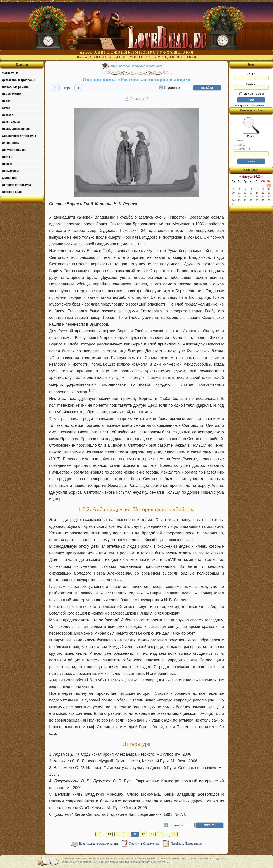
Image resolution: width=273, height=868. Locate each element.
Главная (22, 64)
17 (143, 834)
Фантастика (10, 73)
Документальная (14, 150)
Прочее (7, 157)
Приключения (12, 94)
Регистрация (241, 106)
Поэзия (7, 164)
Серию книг (242, 149)
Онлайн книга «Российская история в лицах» (136, 79)
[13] (92, 391)
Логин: (251, 76)
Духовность (10, 143)
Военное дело (12, 192)
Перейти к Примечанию (186, 844)
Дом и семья (11, 122)
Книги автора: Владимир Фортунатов (136, 66)
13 (109, 834)
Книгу (238, 140)
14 (118, 834)
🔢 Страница (170, 87)
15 (127, 834)
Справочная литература (19, 136)
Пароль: (251, 86)
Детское (8, 115)
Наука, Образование (16, 129)
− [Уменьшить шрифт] (56, 88)
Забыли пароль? (259, 106)
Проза (6, 101)
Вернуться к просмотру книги (99, 844)
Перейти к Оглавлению (145, 844)
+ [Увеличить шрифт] (78, 88)
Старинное (10, 178)
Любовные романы (16, 87)
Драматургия (11, 171)
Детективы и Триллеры (18, 80)
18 (152, 834)
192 (173, 834)
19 (161, 834)
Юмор (6, 108)
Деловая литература (16, 185)
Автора (239, 144)
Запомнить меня (251, 94)
